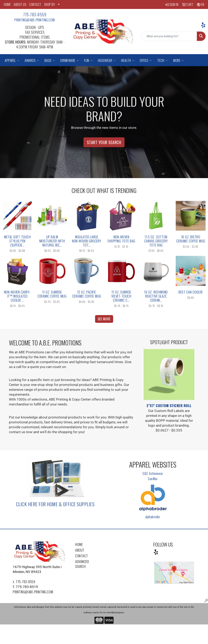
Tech (163, 60)
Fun (88, 60)
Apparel (12, 60)
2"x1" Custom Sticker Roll (169, 405)
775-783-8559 (35, 14)
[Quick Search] (169, 36)
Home (79, 544)
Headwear (107, 60)
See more (104, 319)
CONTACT (35, 4)
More (179, 60)
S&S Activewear (153, 473)
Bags (50, 60)
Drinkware (70, 60)
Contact (82, 556)
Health (128, 60)
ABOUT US (20, 4)
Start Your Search (104, 142)
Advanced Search (82, 564)
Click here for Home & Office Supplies (55, 504)
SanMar (153, 479)
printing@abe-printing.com (35, 20)
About (80, 550)
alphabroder (153, 517)
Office (146, 60)
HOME (7, 4)
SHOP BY (50, 4)
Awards (32, 60)
